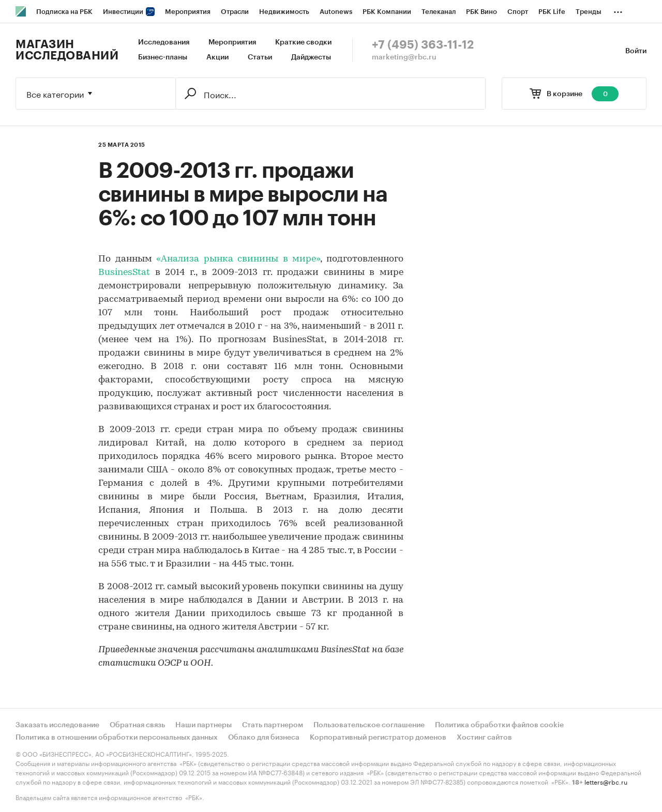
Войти (636, 51)
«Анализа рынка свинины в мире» (238, 259)
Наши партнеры (204, 725)
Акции (217, 57)
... (618, 10)
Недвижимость (284, 12)
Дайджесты (311, 57)
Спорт (518, 12)
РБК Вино (482, 12)
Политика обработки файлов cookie (499, 725)
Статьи (260, 57)
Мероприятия (188, 12)
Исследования (164, 42)
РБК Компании (387, 12)
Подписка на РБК (64, 12)
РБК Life (552, 12)
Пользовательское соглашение (369, 725)
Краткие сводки (303, 42)
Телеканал (439, 12)
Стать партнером (273, 725)
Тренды (589, 12)
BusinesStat (124, 273)
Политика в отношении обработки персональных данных (117, 738)
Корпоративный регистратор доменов (378, 738)
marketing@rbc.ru (404, 57)
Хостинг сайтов (484, 738)
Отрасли (235, 12)
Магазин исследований (67, 50)
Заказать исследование (57, 725)
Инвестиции (129, 12)
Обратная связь (137, 725)
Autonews (336, 12)
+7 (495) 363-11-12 (423, 45)
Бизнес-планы (163, 57)
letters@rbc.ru (606, 781)
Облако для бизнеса (264, 738)
